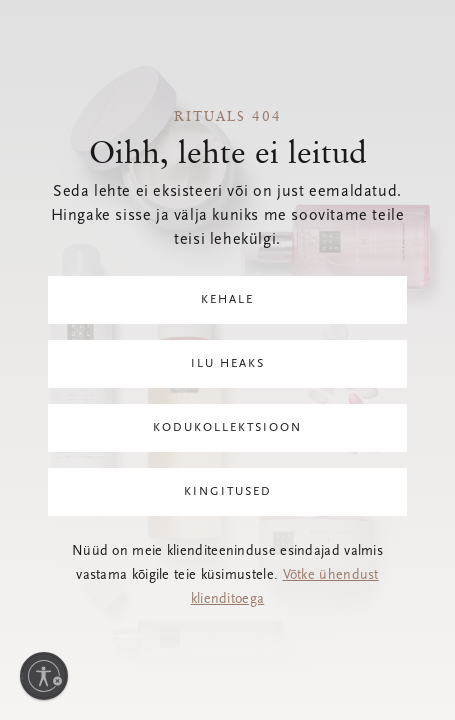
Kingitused (228, 492)
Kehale (227, 300)
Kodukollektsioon (227, 428)
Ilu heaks (228, 364)
